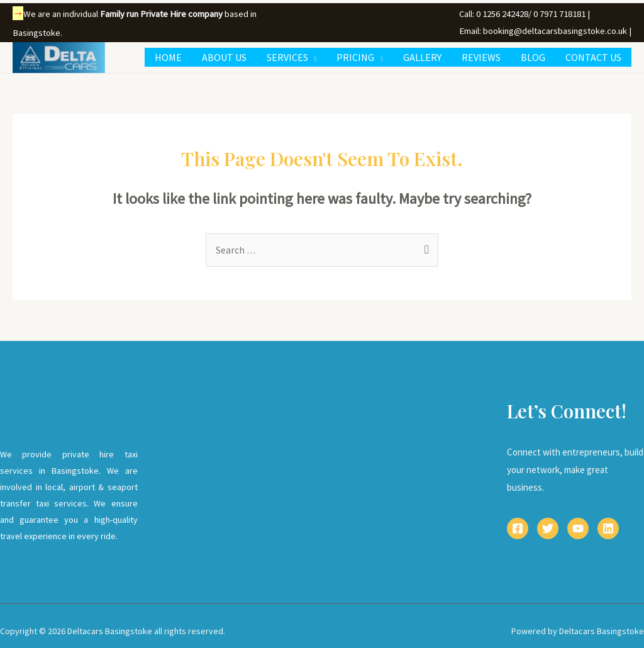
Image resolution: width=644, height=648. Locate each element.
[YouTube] (578, 529)
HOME (168, 57)
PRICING (355, 57)
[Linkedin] (608, 529)
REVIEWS (481, 57)
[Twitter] (548, 529)
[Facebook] (518, 529)
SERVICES (287, 57)
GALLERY (422, 57)
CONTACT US (593, 57)
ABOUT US (224, 57)
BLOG (533, 57)
